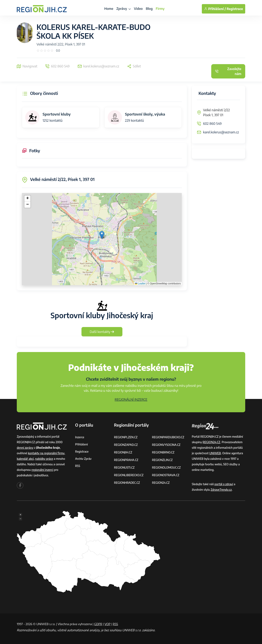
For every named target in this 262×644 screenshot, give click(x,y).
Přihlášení (81, 444)
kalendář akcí (25, 459)
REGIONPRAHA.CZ (126, 460)
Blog (149, 9)
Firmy (160, 9)
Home (109, 9)
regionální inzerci (42, 470)
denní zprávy (25, 448)
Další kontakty (102, 332)
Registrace (235, 9)
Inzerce (80, 437)
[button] (102, 235)
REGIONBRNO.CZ (163, 452)
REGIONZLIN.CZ (162, 460)
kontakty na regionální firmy (46, 453)
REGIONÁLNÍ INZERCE (131, 400)
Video (138, 9)
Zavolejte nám (228, 71)
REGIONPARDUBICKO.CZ (168, 437)
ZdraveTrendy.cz (221, 490)
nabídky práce (44, 459)
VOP (108, 624)
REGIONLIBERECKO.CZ (129, 475)
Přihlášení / (215, 9)
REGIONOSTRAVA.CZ (166, 475)
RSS (78, 466)
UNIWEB (215, 453)
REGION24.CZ (161, 483)
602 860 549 (212, 124)
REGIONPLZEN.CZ (126, 437)
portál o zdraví (224, 484)
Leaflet (140, 284)
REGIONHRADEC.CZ (127, 483)
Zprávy (124, 9)
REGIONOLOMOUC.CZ (167, 467)
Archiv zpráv (83, 459)
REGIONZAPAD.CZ (126, 445)
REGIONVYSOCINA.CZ (166, 445)
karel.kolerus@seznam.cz (221, 132)
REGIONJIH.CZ (123, 452)
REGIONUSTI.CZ (124, 467)
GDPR (98, 624)
